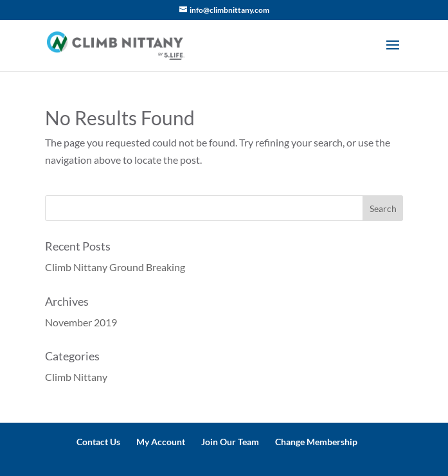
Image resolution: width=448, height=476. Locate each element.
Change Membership (316, 442)
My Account (161, 442)
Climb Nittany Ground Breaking (115, 267)
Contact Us (98, 442)
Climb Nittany (76, 377)
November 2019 (81, 322)
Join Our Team (230, 442)
